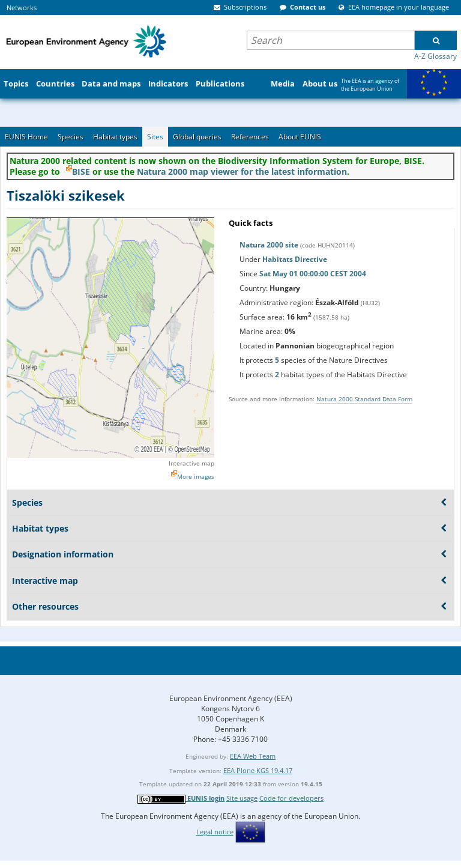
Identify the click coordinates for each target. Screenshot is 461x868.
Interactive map (191, 463)
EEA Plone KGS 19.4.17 (258, 770)
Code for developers (291, 798)
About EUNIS (300, 137)
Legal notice (215, 832)
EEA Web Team (253, 756)
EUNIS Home (26, 137)
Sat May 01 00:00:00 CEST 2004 (313, 274)
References (250, 137)
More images (196, 476)
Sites (155, 137)
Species (71, 137)
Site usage (242, 798)
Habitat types (115, 137)
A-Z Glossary (435, 56)
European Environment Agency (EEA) (231, 698)
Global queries (197, 137)
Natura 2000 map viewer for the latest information (242, 171)
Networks (22, 8)
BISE (81, 171)
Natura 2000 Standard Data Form (364, 399)
